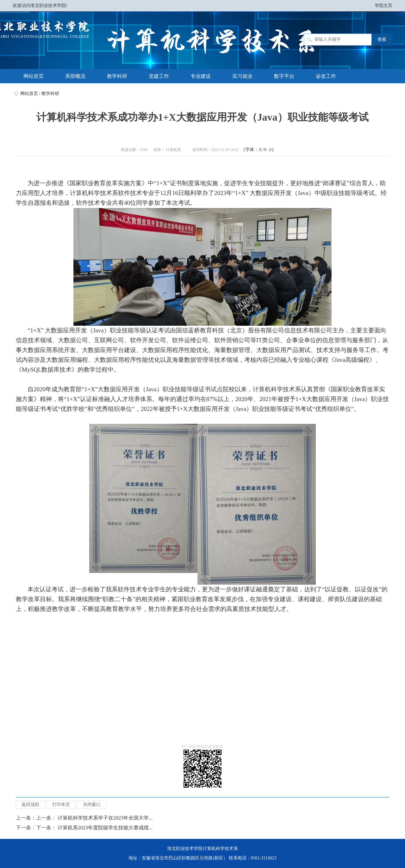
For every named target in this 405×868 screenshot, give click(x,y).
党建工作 (159, 76)
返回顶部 (30, 805)
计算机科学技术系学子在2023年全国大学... (105, 818)
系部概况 (75, 76)
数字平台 (284, 76)
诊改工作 (326, 76)
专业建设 (201, 76)
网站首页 (34, 76)
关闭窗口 (92, 805)
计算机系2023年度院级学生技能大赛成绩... (105, 828)
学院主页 (383, 6)
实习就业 (242, 76)
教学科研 (117, 76)
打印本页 (61, 805)
